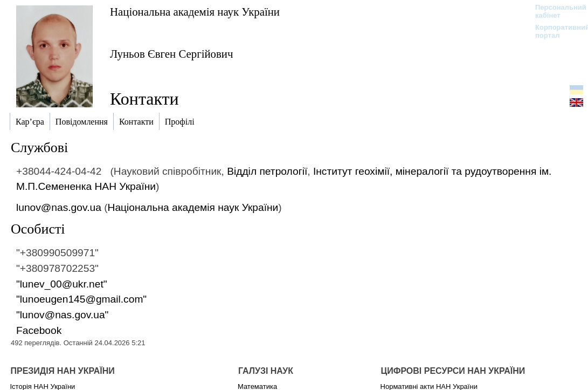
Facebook (39, 330)
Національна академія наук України (195, 12)
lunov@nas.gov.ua (59, 207)
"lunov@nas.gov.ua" (62, 315)
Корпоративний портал (555, 31)
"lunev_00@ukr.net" (62, 284)
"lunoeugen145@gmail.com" (81, 299)
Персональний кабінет (555, 11)
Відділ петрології (267, 171)
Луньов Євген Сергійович (171, 54)
